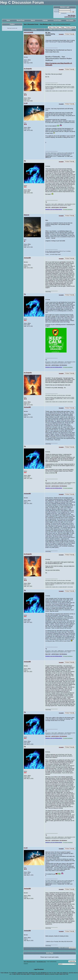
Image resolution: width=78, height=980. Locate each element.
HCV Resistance (63, 207)
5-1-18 (26, 103)
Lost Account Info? (70, 17)
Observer (27, 215)
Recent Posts (21, 20)
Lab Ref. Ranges (55, 207)
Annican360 (27, 258)
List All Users (57, 20)
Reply (63, 27)
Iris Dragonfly (28, 69)
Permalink (61, 34)
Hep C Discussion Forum (31, 24)
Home (8, 20)
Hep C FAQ (48, 207)
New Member (72, 15)
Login (73, 12)
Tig (25, 161)
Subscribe (72, 961)
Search (33, 20)
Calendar (45, 20)
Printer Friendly (71, 27)
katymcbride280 (28, 32)
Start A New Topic (54, 27)
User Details (70, 20)
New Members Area (46, 24)
